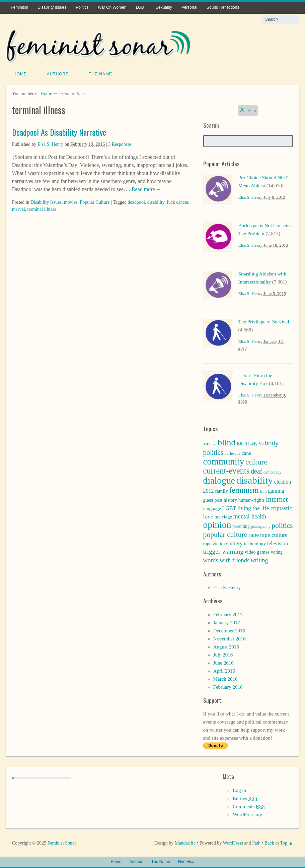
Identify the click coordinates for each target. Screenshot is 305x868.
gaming (276, 490)
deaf (256, 471)
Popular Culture (95, 202)
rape (254, 534)
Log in (239, 790)
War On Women (112, 7)
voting (277, 551)
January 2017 (227, 622)
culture (256, 461)
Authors (58, 73)
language (212, 508)
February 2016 (228, 686)
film (263, 491)
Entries (245, 798)
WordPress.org (247, 814)
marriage (223, 516)
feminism (244, 489)
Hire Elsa (186, 861)
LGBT (141, 7)
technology (255, 543)
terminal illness (42, 209)
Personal (189, 7)
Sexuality (164, 7)
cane (246, 452)
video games (257, 551)
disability (156, 202)
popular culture (225, 534)
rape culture (274, 534)
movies (71, 202)
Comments (249, 806)
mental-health (250, 516)
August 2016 (226, 646)
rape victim (214, 543)
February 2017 (228, 614)
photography (261, 526)
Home (20, 73)
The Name (100, 73)
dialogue (219, 480)
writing (259, 560)
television (278, 543)
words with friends (226, 560)
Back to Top (276, 842)
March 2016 (225, 678)
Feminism (19, 7)
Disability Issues (52, 7)
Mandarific (185, 842)
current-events (226, 470)
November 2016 (230, 638)
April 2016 (224, 670)
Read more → (146, 189)
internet (277, 499)
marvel (19, 209)
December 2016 (229, 630)
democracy (273, 472)
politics (282, 525)
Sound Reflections (223, 7)
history (230, 499)
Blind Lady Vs (250, 443)
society (234, 543)
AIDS (207, 444)
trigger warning (223, 551)
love (208, 516)
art (214, 444)
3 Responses (120, 144)
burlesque (232, 453)
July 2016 (223, 654)
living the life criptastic (265, 507)
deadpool (136, 202)
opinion (217, 524)
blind (226, 442)
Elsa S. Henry (50, 144)
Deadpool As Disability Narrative (59, 131)
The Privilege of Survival (264, 321)
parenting (241, 526)
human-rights (252, 499)
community (224, 461)
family (221, 490)
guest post (213, 499)
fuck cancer (177, 202)
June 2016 (223, 662)
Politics (82, 7)
